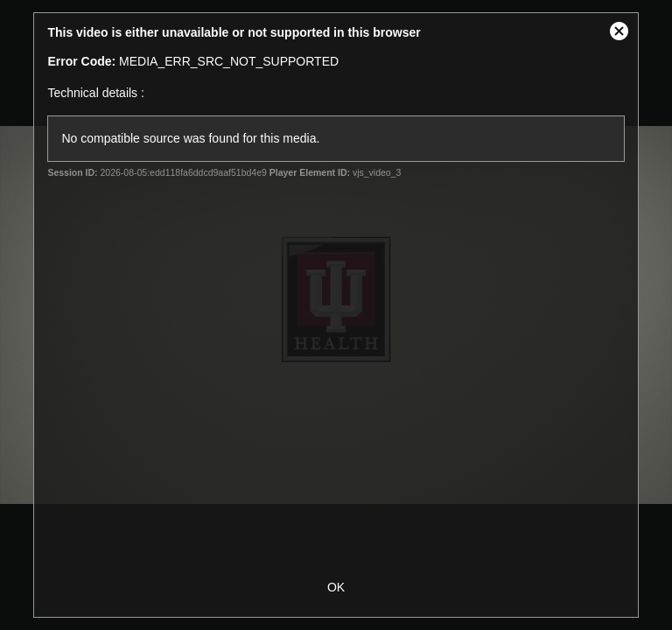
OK (336, 587)
